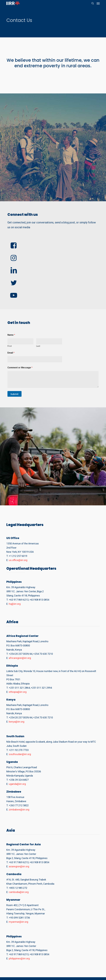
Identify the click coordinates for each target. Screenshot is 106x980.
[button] (98, 3)
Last (38, 346)
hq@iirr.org (15, 604)
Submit (14, 394)
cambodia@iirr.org (19, 892)
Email (11, 353)
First (10, 346)
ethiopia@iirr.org (18, 692)
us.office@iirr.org (18, 560)
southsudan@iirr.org (20, 754)
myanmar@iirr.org (18, 922)
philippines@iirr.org (19, 958)
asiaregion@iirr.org (19, 866)
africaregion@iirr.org (20, 658)
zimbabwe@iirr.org (19, 810)
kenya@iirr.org (17, 722)
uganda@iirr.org (17, 784)
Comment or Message (20, 368)
